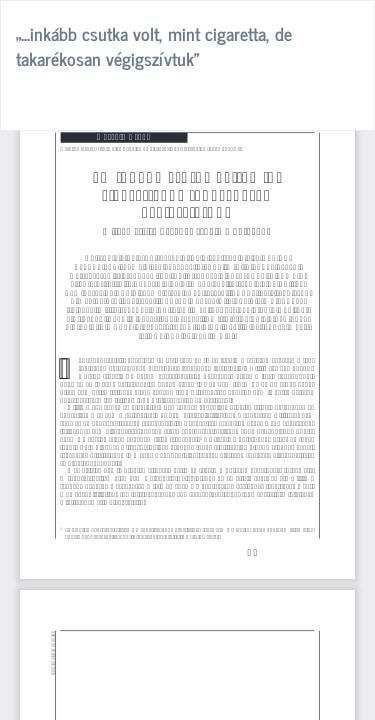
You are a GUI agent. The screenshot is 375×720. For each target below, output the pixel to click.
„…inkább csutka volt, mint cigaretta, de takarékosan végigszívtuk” (154, 46)
